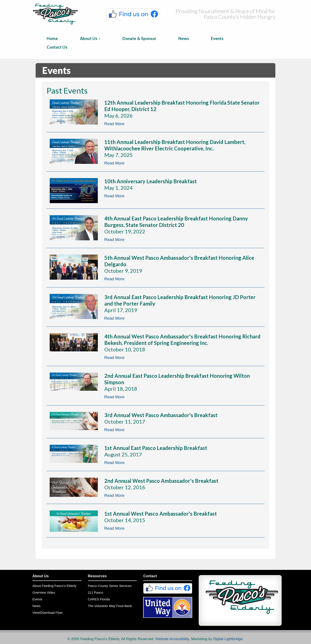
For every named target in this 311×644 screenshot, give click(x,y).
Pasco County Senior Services (110, 586)
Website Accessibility (172, 639)
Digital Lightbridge (228, 639)
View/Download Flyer (48, 613)
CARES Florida (99, 599)
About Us (90, 38)
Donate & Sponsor (139, 38)
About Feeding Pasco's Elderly (54, 586)
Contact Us (57, 47)
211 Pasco (96, 592)
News (184, 38)
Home (52, 38)
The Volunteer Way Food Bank (110, 606)
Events (217, 38)
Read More (114, 124)
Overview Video (44, 592)
